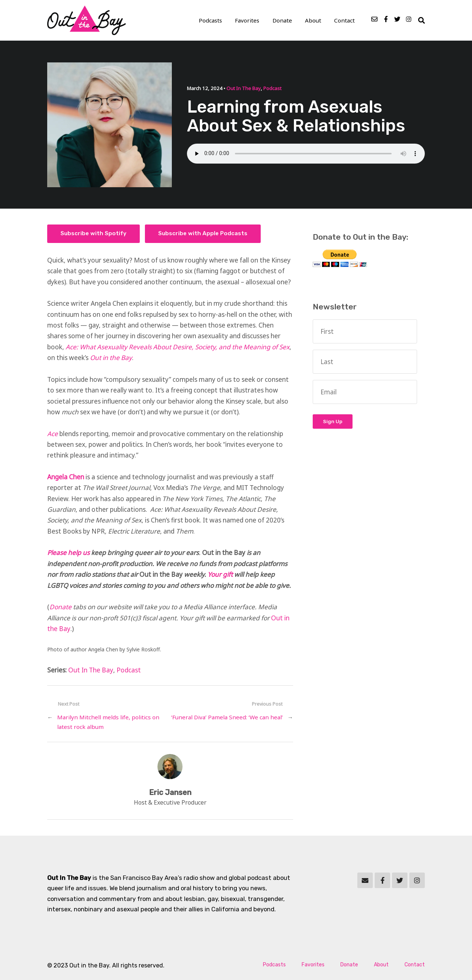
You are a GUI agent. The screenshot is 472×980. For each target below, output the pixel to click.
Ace (53, 434)
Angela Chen (66, 477)
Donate (283, 21)
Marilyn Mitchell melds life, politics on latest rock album (108, 722)
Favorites (249, 21)
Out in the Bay (111, 358)
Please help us (68, 553)
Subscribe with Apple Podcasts (203, 234)
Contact (345, 21)
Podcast (272, 89)
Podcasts (212, 21)
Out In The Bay (243, 89)
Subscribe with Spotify (93, 234)
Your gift (220, 575)
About (314, 21)
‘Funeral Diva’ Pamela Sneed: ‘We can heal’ (227, 717)
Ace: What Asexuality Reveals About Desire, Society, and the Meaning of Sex (178, 347)
